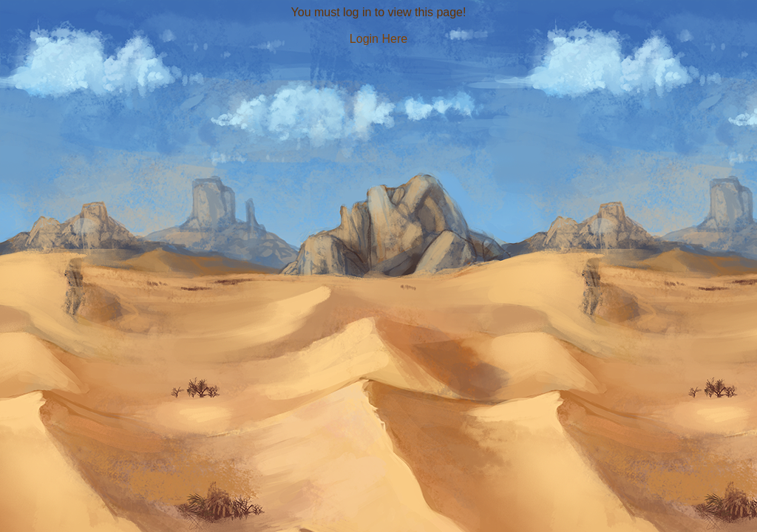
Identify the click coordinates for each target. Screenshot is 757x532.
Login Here (378, 39)
